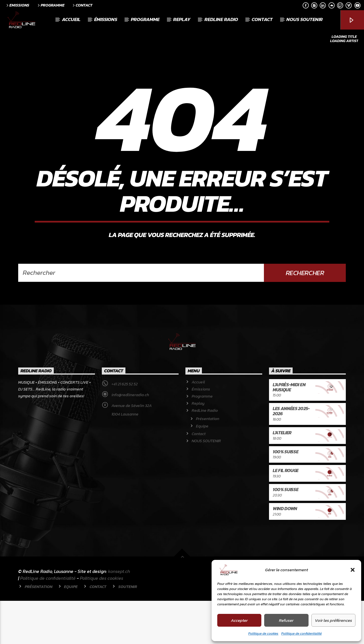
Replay (182, 19)
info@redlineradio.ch (130, 438)
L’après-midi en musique (289, 430)
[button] (353, 570)
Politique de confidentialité (301, 633)
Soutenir (128, 630)
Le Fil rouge (286, 514)
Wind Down (285, 552)
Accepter (239, 620)
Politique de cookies (263, 633)
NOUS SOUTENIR (305, 19)
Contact (82, 5)
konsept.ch (119, 614)
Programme (51, 5)
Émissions (106, 19)
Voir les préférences (333, 620)
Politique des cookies (102, 621)
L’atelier (282, 476)
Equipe (202, 469)
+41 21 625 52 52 (125, 427)
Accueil (71, 19)
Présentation (208, 462)
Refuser (286, 620)
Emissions (17, 5)
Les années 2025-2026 (291, 454)
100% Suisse (286, 495)
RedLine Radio (221, 19)
